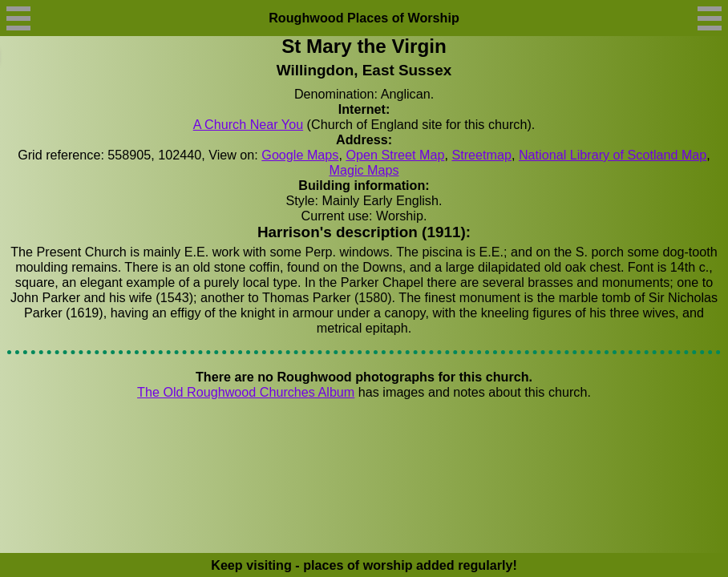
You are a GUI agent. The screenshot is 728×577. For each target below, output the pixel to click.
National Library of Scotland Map (613, 155)
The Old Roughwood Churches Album (246, 392)
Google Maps (300, 155)
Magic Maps (364, 170)
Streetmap (481, 155)
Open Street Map (395, 155)
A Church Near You (248, 124)
